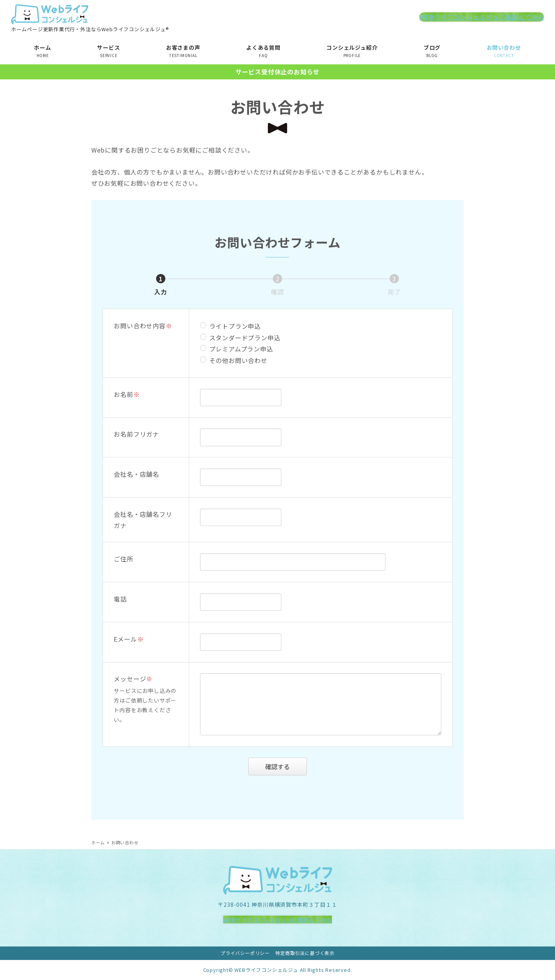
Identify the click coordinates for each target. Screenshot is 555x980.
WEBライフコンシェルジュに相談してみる (482, 17)
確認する (285, 767)
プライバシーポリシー (245, 953)
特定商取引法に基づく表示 (305, 953)
